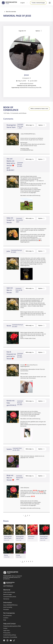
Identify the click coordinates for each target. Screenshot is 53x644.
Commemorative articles (10, 597)
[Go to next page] (29, 515)
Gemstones (6, 599)
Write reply (30, 125)
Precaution (6, 609)
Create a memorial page (38, 3)
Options (41, 31)
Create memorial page (9, 592)
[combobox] (24, 3)
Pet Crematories (7, 616)
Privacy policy (7, 633)
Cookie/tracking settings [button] (10, 635)
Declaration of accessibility (10, 637)
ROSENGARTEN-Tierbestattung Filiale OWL (31, 88)
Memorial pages (8, 594)
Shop (5, 620)
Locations (6, 618)
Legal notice (6, 630)
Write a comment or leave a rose (39, 109)
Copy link (30, 31)
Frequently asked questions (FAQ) (12, 626)
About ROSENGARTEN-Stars (10, 605)
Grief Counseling (8, 607)
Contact (5, 628)
